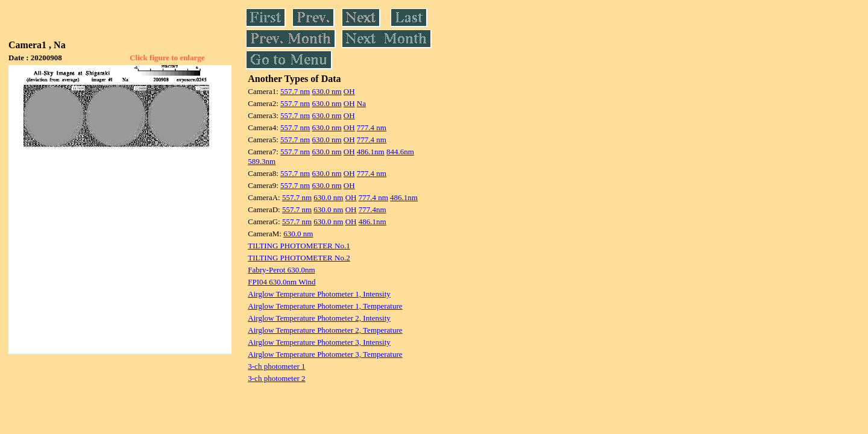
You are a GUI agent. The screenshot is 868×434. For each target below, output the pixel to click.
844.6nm (400, 152)
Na (361, 103)
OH (349, 91)
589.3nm (262, 161)
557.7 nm (295, 91)
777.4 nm (372, 127)
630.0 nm (326, 91)
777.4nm (373, 209)
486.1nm (371, 152)
